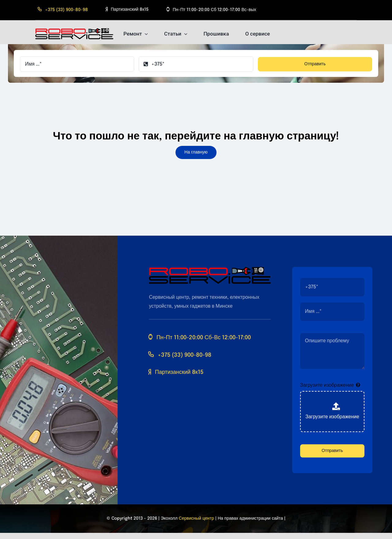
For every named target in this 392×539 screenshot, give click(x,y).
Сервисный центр (196, 518)
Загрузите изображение (327, 385)
